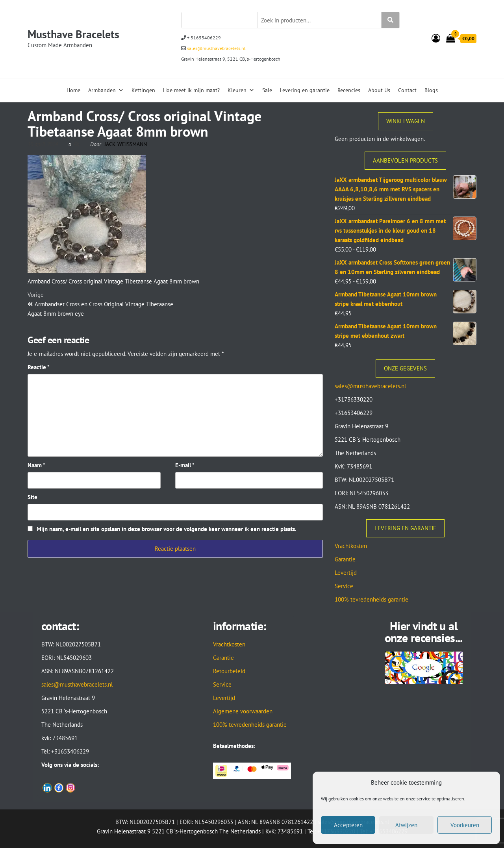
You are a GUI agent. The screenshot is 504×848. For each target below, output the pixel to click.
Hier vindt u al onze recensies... (424, 632)
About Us (379, 90)
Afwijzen (406, 825)
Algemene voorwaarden (243, 711)
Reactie (39, 367)
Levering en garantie (305, 90)
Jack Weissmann (126, 144)
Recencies (349, 90)
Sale (267, 90)
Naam (36, 465)
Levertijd (346, 573)
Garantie (345, 559)
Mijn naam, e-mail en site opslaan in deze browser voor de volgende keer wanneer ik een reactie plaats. (167, 529)
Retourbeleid (229, 671)
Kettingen (143, 90)
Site (32, 497)
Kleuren (241, 90)
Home (73, 90)
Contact (407, 90)
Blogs (431, 90)
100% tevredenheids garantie (372, 599)
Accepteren (348, 825)
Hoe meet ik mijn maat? (191, 90)
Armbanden (106, 90)
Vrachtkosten (351, 546)
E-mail (185, 465)
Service (344, 586)
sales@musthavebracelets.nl (216, 48)
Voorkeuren (465, 825)
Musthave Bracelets (73, 34)
